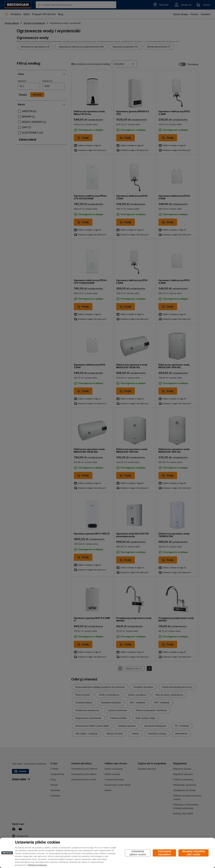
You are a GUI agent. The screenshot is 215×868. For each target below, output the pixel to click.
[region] (107, 853)
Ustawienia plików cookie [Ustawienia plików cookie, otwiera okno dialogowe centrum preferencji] (138, 853)
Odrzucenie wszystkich (164, 853)
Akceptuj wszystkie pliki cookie (193, 853)
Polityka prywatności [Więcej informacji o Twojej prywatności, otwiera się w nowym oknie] (37, 865)
